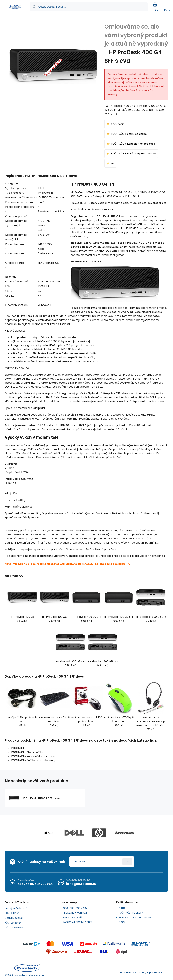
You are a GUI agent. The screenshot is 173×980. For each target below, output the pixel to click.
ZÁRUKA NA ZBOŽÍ (72, 917)
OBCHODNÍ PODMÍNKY (75, 908)
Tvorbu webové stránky (133, 973)
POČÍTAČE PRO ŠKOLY (131, 913)
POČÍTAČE (118, 124)
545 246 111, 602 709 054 (35, 884)
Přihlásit (127, 862)
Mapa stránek (36, 975)
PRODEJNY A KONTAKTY (76, 913)
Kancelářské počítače (141, 144)
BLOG (122, 922)
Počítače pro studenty (141, 154)
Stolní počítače (137, 134)
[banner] (15, 7)
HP (113, 163)
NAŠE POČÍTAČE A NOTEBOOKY (136, 917)
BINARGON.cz (161, 973)
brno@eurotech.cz (81, 884)
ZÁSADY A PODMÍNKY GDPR (78, 922)
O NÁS (122, 908)
